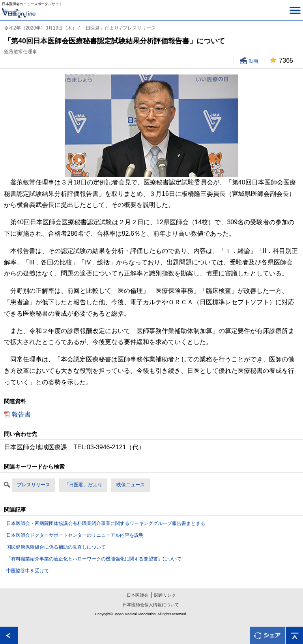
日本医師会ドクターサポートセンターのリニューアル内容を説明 (75, 535)
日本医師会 (137, 595)
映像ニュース (131, 485)
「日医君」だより (83, 485)
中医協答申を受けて (28, 571)
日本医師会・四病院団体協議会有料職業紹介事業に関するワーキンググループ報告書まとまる (106, 523)
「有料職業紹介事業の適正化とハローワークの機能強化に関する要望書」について (94, 559)
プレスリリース (34, 485)
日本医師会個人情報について (151, 605)
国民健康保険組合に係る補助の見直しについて (56, 547)
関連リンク (165, 595)
